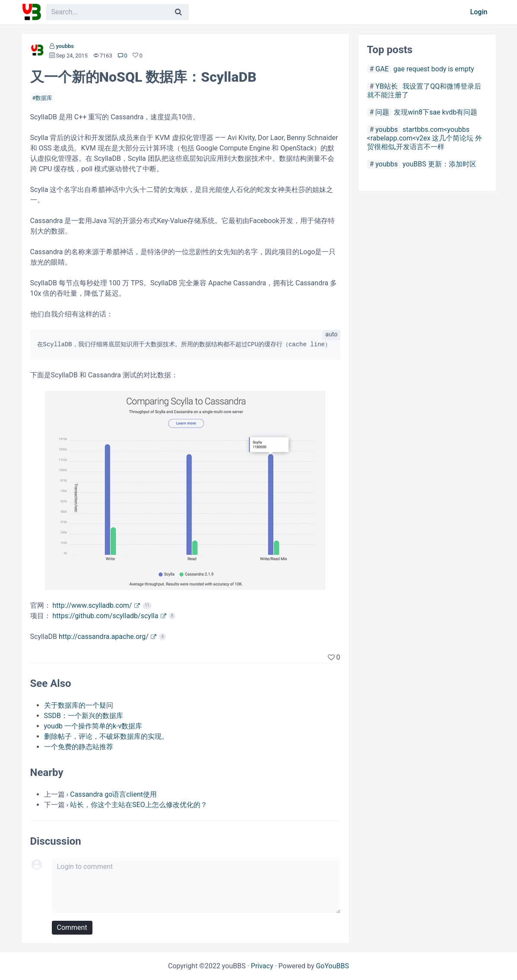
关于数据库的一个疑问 (79, 705)
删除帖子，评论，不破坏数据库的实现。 (106, 736)
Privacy (262, 966)
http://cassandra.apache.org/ (104, 637)
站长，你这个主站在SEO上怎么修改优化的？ (139, 805)
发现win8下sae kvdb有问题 (436, 112)
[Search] (178, 12)
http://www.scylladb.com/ (92, 605)
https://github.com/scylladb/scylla (105, 616)
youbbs (65, 46)
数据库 (44, 98)
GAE (382, 69)
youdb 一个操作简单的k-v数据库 (93, 726)
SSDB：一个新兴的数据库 (84, 716)
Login (479, 12)
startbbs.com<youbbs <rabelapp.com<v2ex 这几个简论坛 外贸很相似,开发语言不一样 (425, 138)
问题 (382, 112)
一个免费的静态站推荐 (79, 747)
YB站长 (387, 86)
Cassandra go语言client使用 (113, 794)
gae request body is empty (434, 69)
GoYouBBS (332, 966)
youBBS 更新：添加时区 (439, 164)
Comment (72, 927)
